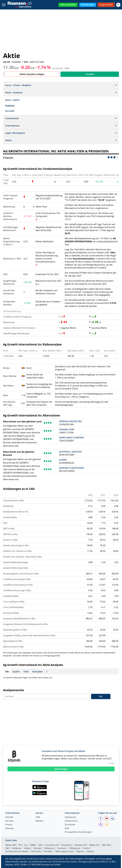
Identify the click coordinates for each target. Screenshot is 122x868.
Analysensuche (13, 690)
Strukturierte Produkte (17, 851)
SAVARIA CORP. (67, 429)
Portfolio (48, 851)
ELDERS (63, 460)
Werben (40, 821)
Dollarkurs (49, 848)
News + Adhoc (12, 100)
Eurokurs (62, 848)
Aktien (28, 848)
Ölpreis (80, 851)
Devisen (37, 848)
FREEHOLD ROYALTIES (70, 421)
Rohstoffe (36, 851)
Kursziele (10, 111)
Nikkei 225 (94, 845)
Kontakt (9, 817)
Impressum (70, 817)
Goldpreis (17, 848)
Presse (9, 825)
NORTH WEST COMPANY (72, 438)
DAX (40, 845)
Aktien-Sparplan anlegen (32, 74)
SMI (7, 848)
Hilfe (38, 817)
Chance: (8, 158)
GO (101, 696)
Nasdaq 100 (80, 845)
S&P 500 (106, 845)
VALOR (7, 62)
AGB (67, 828)
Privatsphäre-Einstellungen (78, 832)
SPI (20, 845)
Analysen (10, 105)
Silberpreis (75, 848)
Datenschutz (71, 821)
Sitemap (9, 828)
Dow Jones (66, 845)
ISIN (26, 62)
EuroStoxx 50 (52, 845)
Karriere (9, 821)
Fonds (86, 848)
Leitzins (90, 851)
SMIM (33, 845)
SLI (26, 845)
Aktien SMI (11, 845)
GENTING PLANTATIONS (72, 468)
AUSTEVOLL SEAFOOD (70, 452)
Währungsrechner (64, 851)
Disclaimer (70, 825)
